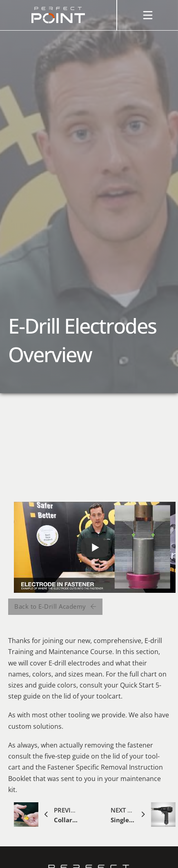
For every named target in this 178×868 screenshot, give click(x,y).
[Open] (148, 15)
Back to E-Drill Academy (55, 606)
